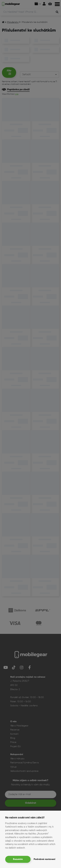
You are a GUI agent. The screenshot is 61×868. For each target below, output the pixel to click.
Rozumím (18, 859)
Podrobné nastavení (44, 859)
